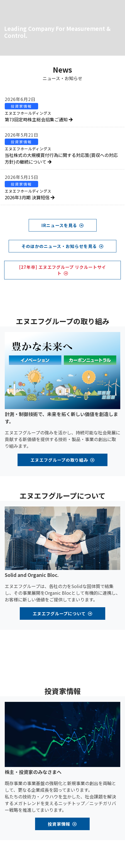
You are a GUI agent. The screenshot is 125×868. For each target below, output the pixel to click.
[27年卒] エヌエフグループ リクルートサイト (62, 270)
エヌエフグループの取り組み (62, 460)
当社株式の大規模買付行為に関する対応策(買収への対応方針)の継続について (61, 155)
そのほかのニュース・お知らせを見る (62, 246)
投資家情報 (62, 824)
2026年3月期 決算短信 (30, 194)
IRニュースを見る (63, 225)
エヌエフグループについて (62, 613)
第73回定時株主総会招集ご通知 (39, 116)
